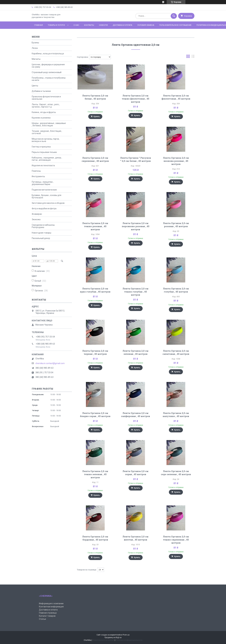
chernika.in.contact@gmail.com (50, 363)
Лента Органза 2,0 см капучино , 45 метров (176, 415)
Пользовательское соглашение (175, 25)
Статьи (42, 619)
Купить (97, 117)
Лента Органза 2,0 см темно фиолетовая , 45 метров (136, 99)
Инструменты (38, 176)
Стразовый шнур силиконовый (47, 72)
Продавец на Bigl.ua (113, 637)
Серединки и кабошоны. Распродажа (43, 226)
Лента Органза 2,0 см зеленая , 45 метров (136, 352)
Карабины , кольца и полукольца (48, 54)
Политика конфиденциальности (129, 640)
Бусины (35, 43)
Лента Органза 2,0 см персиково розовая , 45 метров (136, 226)
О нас (76, 25)
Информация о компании (51, 603)
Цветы (35, 86)
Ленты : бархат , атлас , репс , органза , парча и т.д (46, 106)
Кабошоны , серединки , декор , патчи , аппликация (47, 159)
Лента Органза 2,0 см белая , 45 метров (95, 97)
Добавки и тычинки (41, 91)
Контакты (89, 25)
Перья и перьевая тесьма (44, 152)
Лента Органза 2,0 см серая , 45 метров (136, 473)
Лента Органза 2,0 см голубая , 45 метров (176, 290)
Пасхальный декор (41, 238)
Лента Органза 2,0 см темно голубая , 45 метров (136, 292)
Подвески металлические (44, 190)
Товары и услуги (56, 25)
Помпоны (36, 171)
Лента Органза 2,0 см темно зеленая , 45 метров (95, 474)
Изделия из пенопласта (43, 165)
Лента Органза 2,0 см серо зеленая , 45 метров (176, 473)
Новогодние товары (41, 233)
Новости (103, 25)
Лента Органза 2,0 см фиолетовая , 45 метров (176, 97)
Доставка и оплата (123, 25)
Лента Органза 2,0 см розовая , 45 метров (176, 225)
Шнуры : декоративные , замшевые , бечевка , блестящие (49, 124)
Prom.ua (126, 635)
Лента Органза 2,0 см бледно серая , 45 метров (95, 415)
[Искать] (174, 16)
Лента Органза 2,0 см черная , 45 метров (95, 352)
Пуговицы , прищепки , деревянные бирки (43, 183)
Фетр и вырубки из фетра (44, 209)
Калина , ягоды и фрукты (44, 112)
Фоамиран (37, 214)
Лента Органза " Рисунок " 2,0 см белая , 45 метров (136, 159)
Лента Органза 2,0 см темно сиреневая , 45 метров (176, 540)
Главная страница (48, 613)
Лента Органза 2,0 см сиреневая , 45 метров (95, 159)
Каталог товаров (47, 616)
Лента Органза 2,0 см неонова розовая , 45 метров (176, 161)
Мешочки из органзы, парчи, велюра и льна (46, 140)
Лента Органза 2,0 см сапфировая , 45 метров (136, 415)
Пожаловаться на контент (103, 640)
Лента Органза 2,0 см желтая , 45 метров (136, 538)
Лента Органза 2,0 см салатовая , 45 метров (176, 352)
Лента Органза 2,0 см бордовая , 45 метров (95, 538)
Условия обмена (146, 25)
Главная (39, 25)
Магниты (36, 59)
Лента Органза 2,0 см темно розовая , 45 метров (95, 226)
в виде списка (193, 57)
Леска (35, 48)
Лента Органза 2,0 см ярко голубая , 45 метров (95, 290)
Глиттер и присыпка (41, 147)
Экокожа (36, 219)
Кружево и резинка (41, 118)
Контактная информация (51, 607)
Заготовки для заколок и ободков (48, 203)
